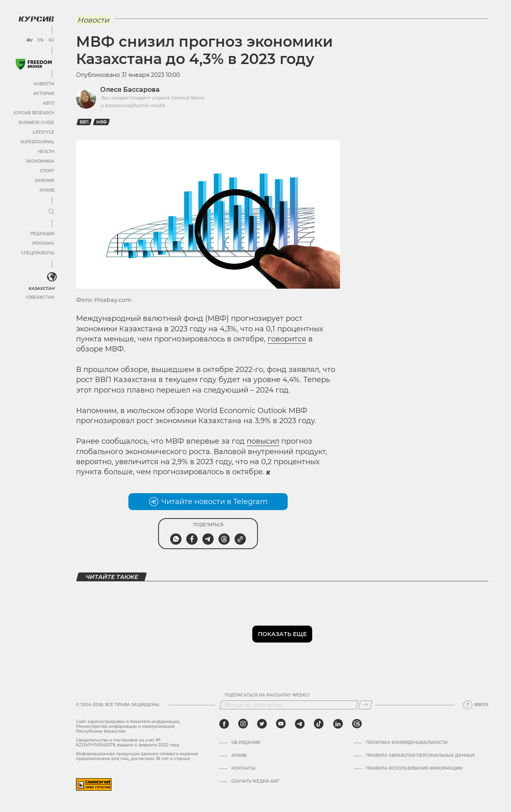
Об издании (246, 743)
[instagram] (243, 724)
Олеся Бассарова (130, 90)
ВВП (84, 122)
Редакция (42, 234)
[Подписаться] (365, 705)
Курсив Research (34, 113)
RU (29, 40)
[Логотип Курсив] (36, 19)
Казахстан (41, 288)
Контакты (243, 769)
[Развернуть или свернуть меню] (52, 212)
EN (40, 40)
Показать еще (282, 634)
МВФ (101, 122)
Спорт (47, 171)
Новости (44, 84)
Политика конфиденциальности (407, 743)
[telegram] (300, 724)
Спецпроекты (38, 253)
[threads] (357, 724)
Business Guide (36, 123)
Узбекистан (40, 297)
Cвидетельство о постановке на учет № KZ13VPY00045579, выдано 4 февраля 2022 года (128, 743)
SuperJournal (37, 142)
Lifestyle (43, 132)
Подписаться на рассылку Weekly (267, 695)
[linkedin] (338, 724)
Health (46, 152)
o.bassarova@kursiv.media (133, 105)
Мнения (45, 181)
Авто (48, 103)
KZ (52, 40)
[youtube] (281, 724)
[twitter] (262, 724)
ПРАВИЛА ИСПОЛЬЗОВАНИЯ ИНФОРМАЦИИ (414, 769)
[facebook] (224, 724)
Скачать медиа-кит (255, 781)
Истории (44, 94)
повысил (263, 441)
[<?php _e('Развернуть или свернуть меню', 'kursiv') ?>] (52, 277)
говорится (287, 339)
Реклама (43, 243)
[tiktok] (319, 724)
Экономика (40, 161)
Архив (47, 190)
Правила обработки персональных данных (420, 756)
